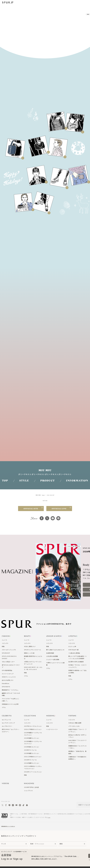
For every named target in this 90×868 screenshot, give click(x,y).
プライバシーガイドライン (35, 864)
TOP (5, 480)
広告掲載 (23, 864)
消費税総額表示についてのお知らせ (12, 820)
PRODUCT (48, 480)
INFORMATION (77, 480)
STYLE (24, 480)
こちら (50, 811)
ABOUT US (15, 864)
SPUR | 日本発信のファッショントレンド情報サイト (8, 3)
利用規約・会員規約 (50, 864)
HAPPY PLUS (62, 864)
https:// (44, 495)
